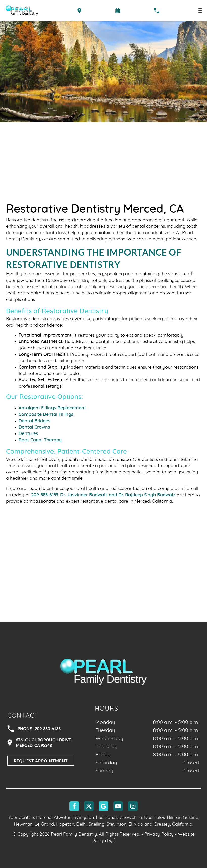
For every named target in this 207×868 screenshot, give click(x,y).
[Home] (22, 10)
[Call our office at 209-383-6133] (157, 11)
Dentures (28, 434)
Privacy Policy (159, 834)
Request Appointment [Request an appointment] (41, 761)
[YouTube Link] (118, 806)
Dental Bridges (35, 421)
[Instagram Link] (133, 806)
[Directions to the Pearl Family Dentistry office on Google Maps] (79, 11)
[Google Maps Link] (103, 584)
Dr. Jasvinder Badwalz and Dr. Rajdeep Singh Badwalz (118, 495)
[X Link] (89, 806)
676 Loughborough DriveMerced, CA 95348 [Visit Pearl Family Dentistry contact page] (39, 743)
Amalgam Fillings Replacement (52, 408)
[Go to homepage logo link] (103, 672)
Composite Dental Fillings (46, 415)
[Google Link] (103, 806)
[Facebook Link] (74, 806)
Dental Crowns (34, 427)
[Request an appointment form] (118, 11)
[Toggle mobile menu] (200, 10)
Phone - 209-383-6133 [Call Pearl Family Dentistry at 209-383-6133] (34, 729)
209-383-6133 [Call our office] (45, 495)
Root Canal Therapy (40, 440)
